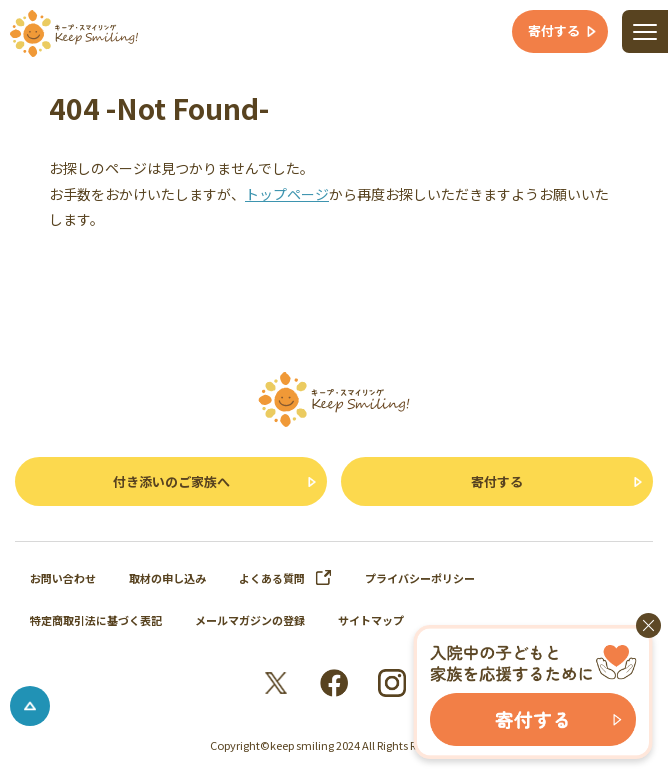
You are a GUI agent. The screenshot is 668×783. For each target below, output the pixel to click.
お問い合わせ (63, 578)
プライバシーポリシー (420, 578)
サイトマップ (371, 620)
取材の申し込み (167, 578)
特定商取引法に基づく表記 (96, 620)
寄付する (497, 481)
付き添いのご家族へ (171, 481)
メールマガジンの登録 (250, 620)
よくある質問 (285, 578)
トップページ (287, 194)
